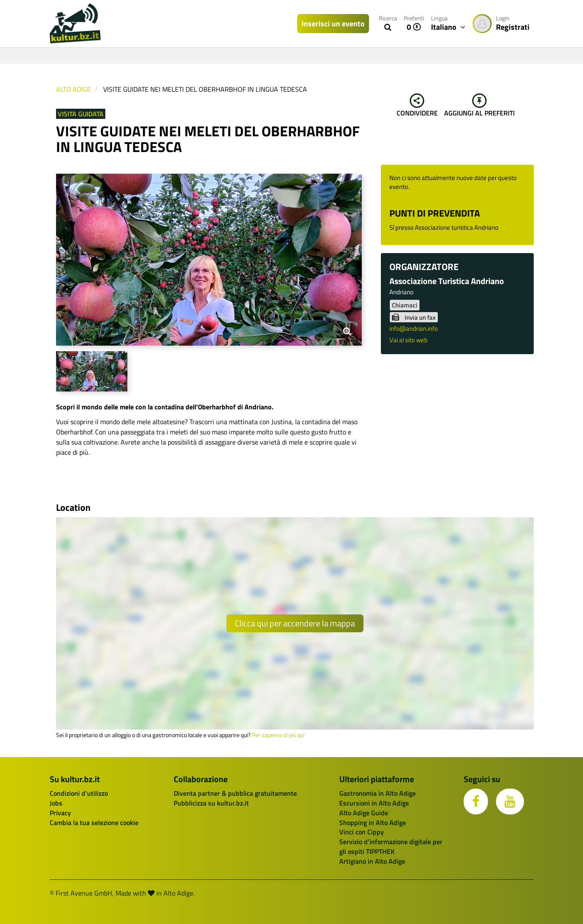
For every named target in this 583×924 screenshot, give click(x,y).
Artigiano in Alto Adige (372, 861)
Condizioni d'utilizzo (79, 793)
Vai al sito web (408, 340)
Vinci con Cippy (362, 832)
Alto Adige (73, 89)
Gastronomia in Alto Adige (377, 793)
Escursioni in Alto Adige (374, 803)
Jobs (56, 803)
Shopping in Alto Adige (373, 823)
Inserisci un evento (333, 24)
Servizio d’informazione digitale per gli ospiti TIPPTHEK (391, 847)
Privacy (60, 813)
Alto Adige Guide (364, 813)
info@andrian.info (414, 328)
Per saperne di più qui (278, 735)
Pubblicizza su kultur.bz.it (211, 803)
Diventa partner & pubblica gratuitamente (235, 793)
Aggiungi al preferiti (479, 106)
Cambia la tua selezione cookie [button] (94, 823)
